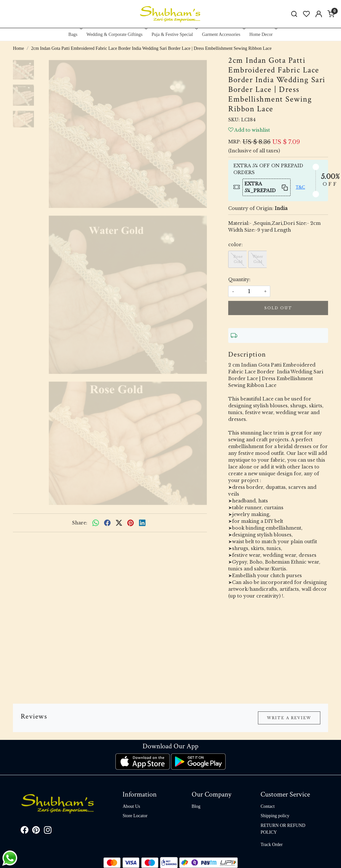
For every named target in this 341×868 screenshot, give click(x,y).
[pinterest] (131, 523)
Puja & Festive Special (174, 34)
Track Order (272, 845)
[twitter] (119, 523)
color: (235, 245)
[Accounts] (319, 14)
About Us (131, 806)
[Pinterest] (36, 831)
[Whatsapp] (96, 523)
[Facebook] (25, 831)
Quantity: (239, 280)
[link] (294, 14)
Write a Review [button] (289, 718)
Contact (268, 806)
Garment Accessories (223, 34)
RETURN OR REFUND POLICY (283, 829)
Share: (80, 523)
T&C (300, 187)
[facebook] (107, 523)
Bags (75, 34)
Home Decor (263, 34)
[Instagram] (48, 831)
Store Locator (135, 816)
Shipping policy (275, 816)
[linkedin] (142, 523)
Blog (196, 806)
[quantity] (249, 291)
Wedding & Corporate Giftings (116, 34)
